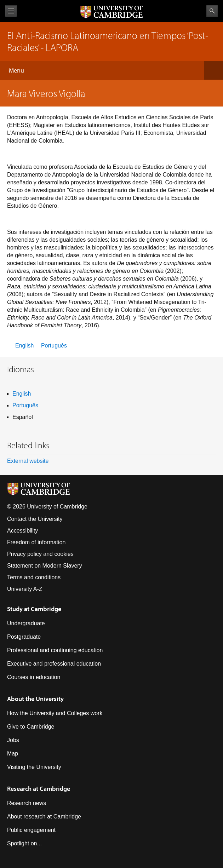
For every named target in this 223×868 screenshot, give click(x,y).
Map (13, 754)
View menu (11, 11)
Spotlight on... (24, 843)
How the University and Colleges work (55, 713)
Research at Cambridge (39, 789)
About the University (35, 699)
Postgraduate (24, 637)
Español (23, 417)
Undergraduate (26, 623)
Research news (27, 803)
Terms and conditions (34, 577)
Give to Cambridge (31, 727)
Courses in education (34, 677)
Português (54, 346)
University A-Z (25, 589)
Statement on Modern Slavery (45, 566)
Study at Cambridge (34, 609)
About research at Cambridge (44, 817)
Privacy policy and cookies (40, 554)
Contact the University (35, 519)
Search (212, 11)
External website (28, 461)
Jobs (13, 740)
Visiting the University (34, 767)
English (24, 346)
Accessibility (22, 531)
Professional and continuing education (55, 650)
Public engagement (31, 830)
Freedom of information (36, 542)
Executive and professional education (54, 664)
